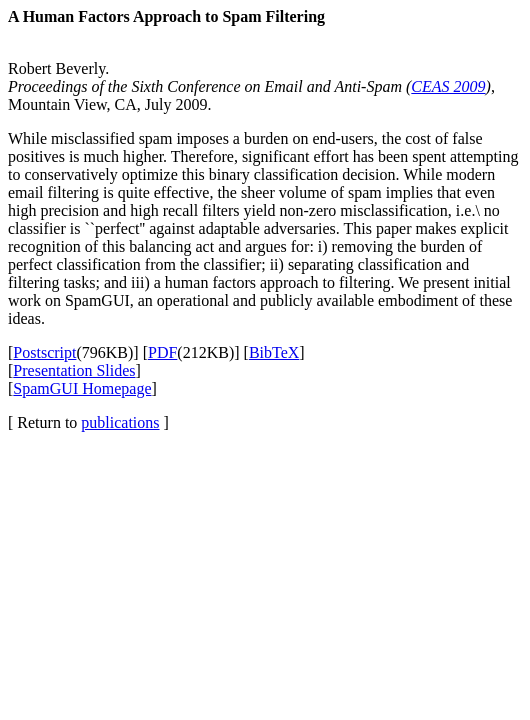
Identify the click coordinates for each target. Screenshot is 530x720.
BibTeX (274, 352)
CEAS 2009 (448, 86)
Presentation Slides (74, 370)
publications (120, 422)
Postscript (44, 352)
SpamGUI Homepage (82, 388)
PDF (162, 352)
